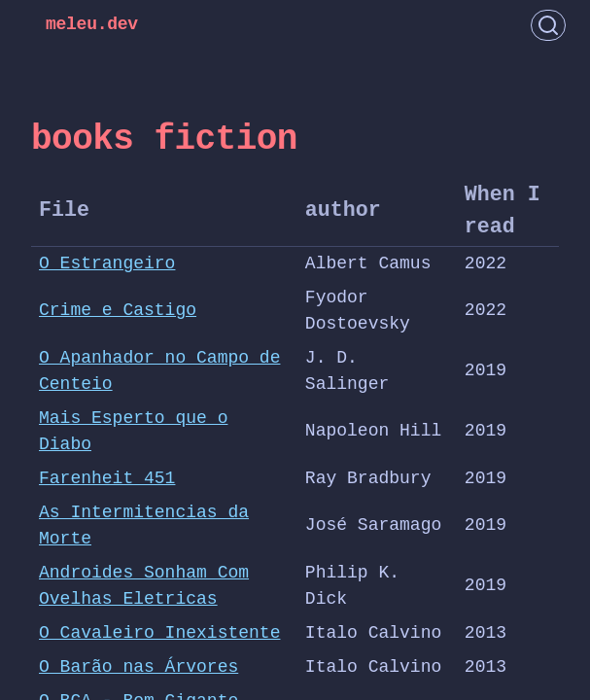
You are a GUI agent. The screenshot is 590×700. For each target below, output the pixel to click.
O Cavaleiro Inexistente (159, 633)
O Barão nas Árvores (139, 667)
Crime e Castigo (118, 310)
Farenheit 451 (107, 478)
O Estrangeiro (107, 263)
